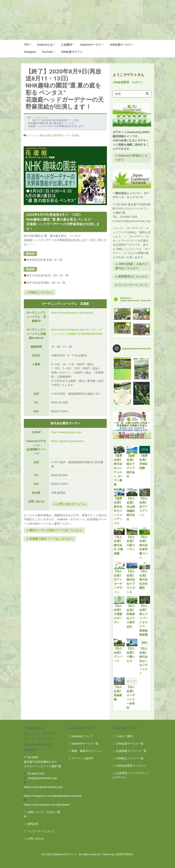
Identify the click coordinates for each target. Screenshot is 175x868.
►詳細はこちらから (40, 292)
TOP (26, 45)
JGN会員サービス (120, 45)
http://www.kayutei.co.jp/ (67, 432)
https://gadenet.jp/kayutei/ (68, 441)
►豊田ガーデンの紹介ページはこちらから (54, 530)
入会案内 (66, 45)
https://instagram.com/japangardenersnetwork (53, 796)
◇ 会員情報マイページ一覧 (129, 751)
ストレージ (33, 135)
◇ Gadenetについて (81, 736)
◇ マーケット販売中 (81, 758)
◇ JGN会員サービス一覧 (128, 744)
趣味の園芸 (46, 135)
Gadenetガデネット (65, 854)
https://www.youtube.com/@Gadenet (47, 805)
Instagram (30, 52)
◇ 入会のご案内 (123, 736)
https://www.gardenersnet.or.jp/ (43, 787)
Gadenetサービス (91, 45)
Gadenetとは (45, 45)
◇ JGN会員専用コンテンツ (129, 766)
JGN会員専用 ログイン (128, 82)
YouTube (47, 52)
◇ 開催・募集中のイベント (85, 751)
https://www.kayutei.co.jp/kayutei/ (72, 313)
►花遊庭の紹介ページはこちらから (50, 539)
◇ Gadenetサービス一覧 (83, 744)
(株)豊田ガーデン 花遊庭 (66, 135)
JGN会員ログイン (72, 52)
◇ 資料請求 (31, 824)
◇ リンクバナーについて (39, 831)
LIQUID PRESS (124, 854)
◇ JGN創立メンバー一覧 (128, 758)
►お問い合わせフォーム (70, 504)
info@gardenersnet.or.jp (136, 221)
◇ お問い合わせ (34, 839)
